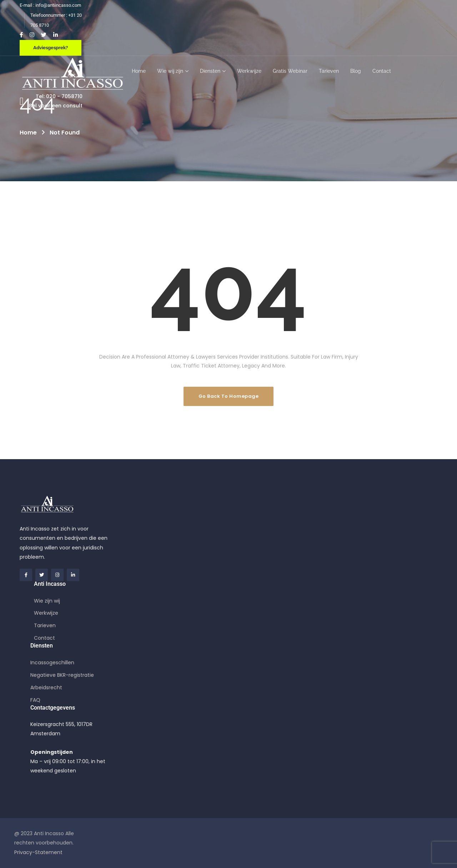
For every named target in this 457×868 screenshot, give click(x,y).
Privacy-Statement (38, 852)
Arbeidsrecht (46, 687)
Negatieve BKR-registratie (62, 675)
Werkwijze (46, 613)
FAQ (35, 700)
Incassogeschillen (52, 663)
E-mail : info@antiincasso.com (50, 5)
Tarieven (45, 625)
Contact (44, 638)
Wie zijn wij (47, 601)
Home (28, 133)
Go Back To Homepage (229, 396)
